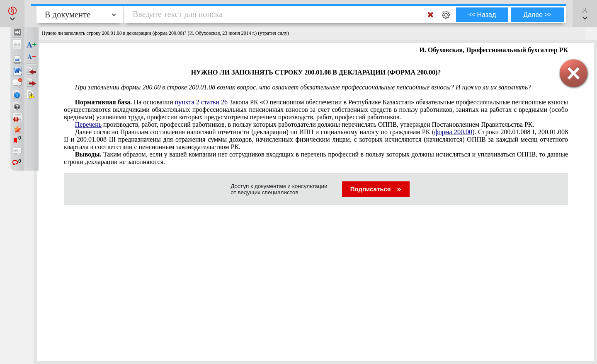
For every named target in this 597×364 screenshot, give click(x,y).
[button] (12, 14)
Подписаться (376, 189)
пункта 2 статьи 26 (201, 102)
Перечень (88, 124)
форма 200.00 (453, 132)
